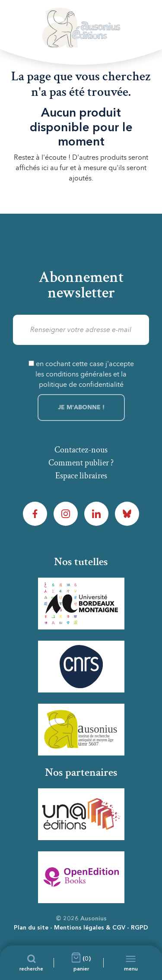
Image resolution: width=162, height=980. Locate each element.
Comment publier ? (81, 463)
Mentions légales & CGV (90, 928)
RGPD (140, 928)
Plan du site (31, 928)
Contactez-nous (81, 450)
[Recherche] (31, 963)
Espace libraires (81, 476)
